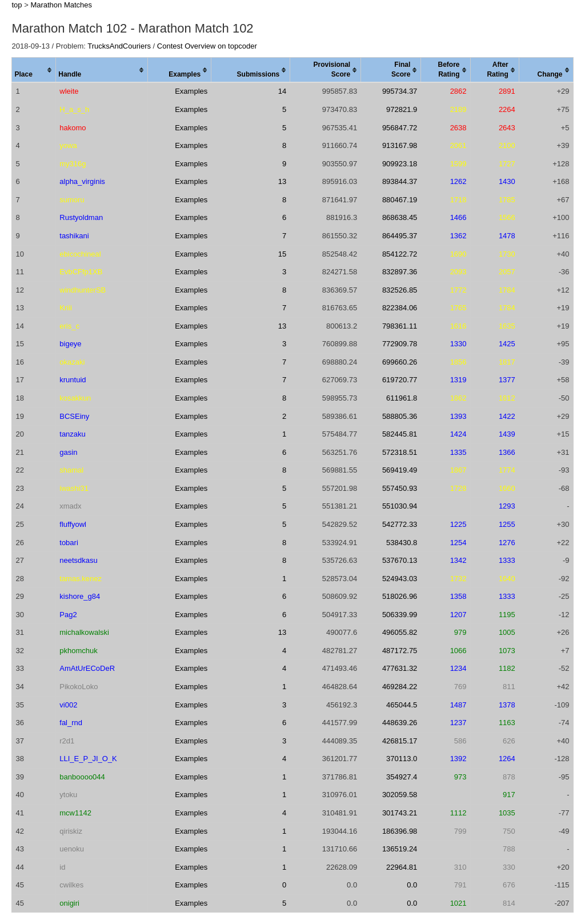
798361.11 (400, 326)
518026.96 (400, 596)
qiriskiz (71, 831)
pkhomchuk (78, 651)
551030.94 (400, 506)
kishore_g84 (80, 596)
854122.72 (400, 254)
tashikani (74, 236)
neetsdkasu (79, 560)
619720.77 (400, 380)
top (17, 5)
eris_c (69, 326)
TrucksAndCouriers (119, 46)
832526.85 (400, 290)
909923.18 (400, 164)
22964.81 (402, 867)
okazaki (72, 362)
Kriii (66, 308)
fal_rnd (71, 723)
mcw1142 (75, 813)
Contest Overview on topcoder (207, 46)
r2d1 (67, 741)
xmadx (70, 506)
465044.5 (402, 705)
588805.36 (400, 416)
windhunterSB (83, 290)
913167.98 (400, 145)
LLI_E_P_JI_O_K (88, 759)
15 (282, 254)
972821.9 (402, 109)
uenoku (72, 849)
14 (282, 91)
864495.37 (400, 236)
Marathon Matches (61, 5)
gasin (68, 452)
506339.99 (400, 615)
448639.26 (400, 723)
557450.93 (400, 488)
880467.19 (400, 200)
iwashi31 (74, 488)
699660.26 (400, 362)
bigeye (70, 344)
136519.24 (400, 849)
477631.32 (400, 668)
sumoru (72, 200)
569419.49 (400, 470)
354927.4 (402, 777)
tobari (69, 543)
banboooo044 (82, 777)
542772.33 (400, 524)
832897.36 (400, 272)
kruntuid (73, 380)
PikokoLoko (79, 687)
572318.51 (400, 452)
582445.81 (400, 434)
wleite (69, 91)
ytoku (68, 795)
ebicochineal (80, 254)
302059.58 (400, 795)
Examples (191, 91)
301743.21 (400, 813)
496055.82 (400, 632)
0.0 (412, 885)
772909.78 (400, 344)
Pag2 (68, 615)
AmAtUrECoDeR (87, 668)
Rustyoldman (81, 217)
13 (282, 181)
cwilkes (71, 885)
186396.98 (400, 831)
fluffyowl (73, 524)
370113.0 (402, 759)
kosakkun (75, 398)
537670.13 (400, 560)
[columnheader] (34, 70)
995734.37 (400, 91)
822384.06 (400, 308)
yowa (68, 145)
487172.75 (400, 651)
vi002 (68, 705)
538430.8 (402, 543)
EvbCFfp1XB (81, 272)
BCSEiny (74, 416)
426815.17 (400, 741)
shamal (71, 470)
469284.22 (400, 687)
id (62, 867)
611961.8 (402, 398)
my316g (73, 164)
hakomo (73, 128)
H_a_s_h (74, 109)
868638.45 (400, 217)
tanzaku (73, 434)
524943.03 (400, 579)
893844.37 (400, 181)
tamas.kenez (81, 579)
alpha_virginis (82, 181)
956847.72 (400, 128)
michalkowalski (84, 632)
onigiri (69, 903)
